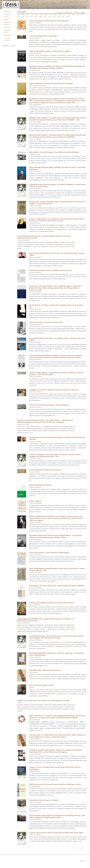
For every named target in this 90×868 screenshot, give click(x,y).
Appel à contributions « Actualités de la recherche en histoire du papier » (51, 84)
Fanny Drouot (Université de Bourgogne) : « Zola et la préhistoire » (49, 405)
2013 (78, 15)
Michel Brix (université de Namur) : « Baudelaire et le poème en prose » (51, 270)
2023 (54, 17)
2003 (32, 15)
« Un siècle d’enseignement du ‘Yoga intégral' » (43, 36)
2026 (67, 17)
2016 (23, 17)
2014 (82, 15)
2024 (58, 17)
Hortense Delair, (57, 586)
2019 (36, 17)
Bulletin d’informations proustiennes (40, 485)
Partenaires (7, 35)
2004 (37, 15)
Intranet (82, 861)
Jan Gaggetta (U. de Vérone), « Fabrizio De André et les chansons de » (54, 390)
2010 (65, 15)
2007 (51, 15)
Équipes (6, 20)
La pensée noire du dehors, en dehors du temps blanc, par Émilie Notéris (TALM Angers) (56, 833)
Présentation (8, 12)
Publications (8, 27)
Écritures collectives (35, 501)
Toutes (83, 12)
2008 (55, 15)
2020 (40, 17)
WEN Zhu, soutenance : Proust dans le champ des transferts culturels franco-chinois (55, 784)
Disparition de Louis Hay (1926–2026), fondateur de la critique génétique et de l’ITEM (43, 701)
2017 (27, 17)
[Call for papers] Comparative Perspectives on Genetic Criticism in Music (51, 603)
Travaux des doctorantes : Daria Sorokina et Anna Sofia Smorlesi (49, 21)
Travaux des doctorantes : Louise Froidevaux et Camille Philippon (49, 553)
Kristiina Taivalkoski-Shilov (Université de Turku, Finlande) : (56, 518)
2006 (46, 15)
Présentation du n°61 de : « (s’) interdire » (44, 800)
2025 (63, 17)
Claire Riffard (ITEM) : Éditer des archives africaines (45, 670)
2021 (45, 17)
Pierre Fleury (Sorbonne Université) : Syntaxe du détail (46, 322)
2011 (69, 15)
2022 (49, 17)
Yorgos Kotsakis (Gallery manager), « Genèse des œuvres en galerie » (50, 51)
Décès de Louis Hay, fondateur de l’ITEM (42, 685)
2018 (32, 17)
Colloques (76, 12)
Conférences (60, 12)
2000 (19, 15)
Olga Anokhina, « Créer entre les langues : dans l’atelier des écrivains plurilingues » (54, 152)
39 (82, 848)
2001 (23, 15)
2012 (73, 15)
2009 (60, 15)
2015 (18, 17)
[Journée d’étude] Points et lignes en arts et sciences (45, 470)
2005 (42, 15)
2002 (28, 15)
